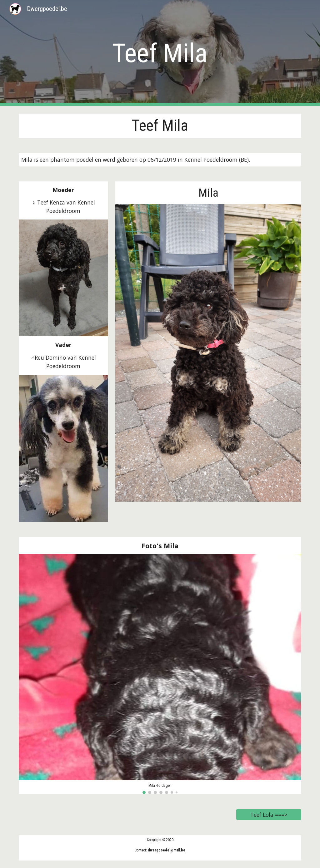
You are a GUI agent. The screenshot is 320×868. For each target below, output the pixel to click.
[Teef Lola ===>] (269, 815)
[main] (160, 53)
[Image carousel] (160, 674)
